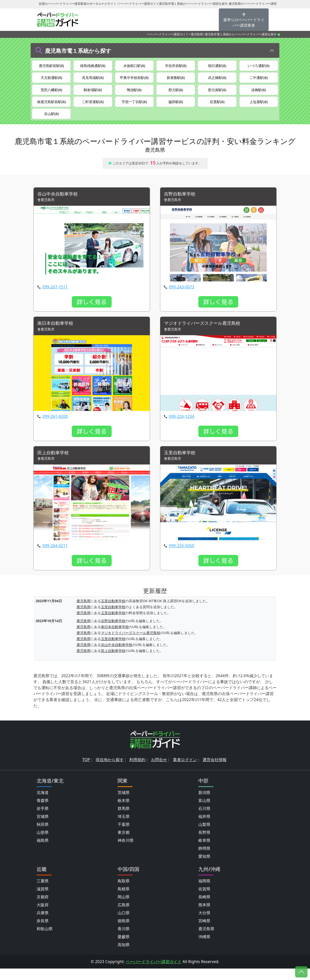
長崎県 (204, 908)
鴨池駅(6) (134, 94)
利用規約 (137, 771)
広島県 (124, 916)
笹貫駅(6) (217, 108)
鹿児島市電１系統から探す (78, 51)
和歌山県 (45, 940)
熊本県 (204, 916)
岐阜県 (204, 852)
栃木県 (124, 812)
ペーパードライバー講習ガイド (168, 34)
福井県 (204, 828)
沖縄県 (204, 948)
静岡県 (204, 860)
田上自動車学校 (55, 464)
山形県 (43, 844)
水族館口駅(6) (134, 66)
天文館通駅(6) (51, 80)
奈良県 (43, 932)
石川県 (204, 820)
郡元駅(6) (176, 94)
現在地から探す (110, 771)
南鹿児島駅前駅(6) (51, 108)
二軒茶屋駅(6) (93, 108)
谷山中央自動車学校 (60, 204)
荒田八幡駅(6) (51, 94)
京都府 (43, 908)
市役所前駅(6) (176, 66)
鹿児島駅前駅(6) (51, 66)
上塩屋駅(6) (259, 108)
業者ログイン (185, 771)
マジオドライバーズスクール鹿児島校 (206, 334)
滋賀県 (43, 900)
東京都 (124, 844)
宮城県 (43, 828)
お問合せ (159, 771)
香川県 (124, 940)
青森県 (43, 812)
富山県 (204, 812)
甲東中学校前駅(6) (134, 80)
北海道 (43, 804)
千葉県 (124, 836)
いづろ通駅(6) (259, 66)
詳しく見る (92, 312)
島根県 (124, 900)
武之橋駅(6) (217, 80)
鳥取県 (124, 892)
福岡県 (204, 892)
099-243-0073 (182, 297)
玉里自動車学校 (181, 464)
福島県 (43, 852)
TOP (86, 771)
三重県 (43, 892)
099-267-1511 (55, 297)
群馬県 (124, 820)
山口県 (124, 924)
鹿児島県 (197, 34)
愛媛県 (124, 948)
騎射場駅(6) (93, 94)
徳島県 (124, 932)
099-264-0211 (55, 557)
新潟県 (204, 804)
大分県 (204, 924)
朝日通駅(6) (217, 66)
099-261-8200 (55, 427)
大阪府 (43, 916)
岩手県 (43, 820)
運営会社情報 (215, 771)
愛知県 (204, 868)
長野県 (204, 844)
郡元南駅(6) (217, 94)
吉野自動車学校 (181, 204)
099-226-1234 (182, 427)
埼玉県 (124, 828)
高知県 (124, 956)
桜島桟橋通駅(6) (93, 66)
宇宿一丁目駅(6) (134, 108)
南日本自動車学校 (57, 334)
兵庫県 (43, 924)
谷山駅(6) (51, 122)
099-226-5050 (182, 557)
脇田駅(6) (176, 108)
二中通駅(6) (259, 80)
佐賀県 (204, 900)
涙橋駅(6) (259, 94)
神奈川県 (126, 852)
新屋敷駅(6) (176, 80)
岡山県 (124, 908)
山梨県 (204, 836)
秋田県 (43, 836)
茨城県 (124, 804)
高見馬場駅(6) (93, 80)
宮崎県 (204, 932)
